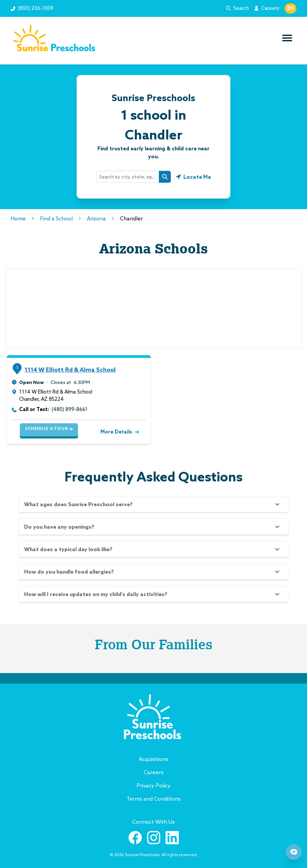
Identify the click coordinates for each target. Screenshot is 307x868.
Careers (270, 8)
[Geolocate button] (193, 177)
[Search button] (165, 177)
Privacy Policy (153, 785)
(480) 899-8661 (70, 409)
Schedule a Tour (49, 429)
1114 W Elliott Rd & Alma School (70, 370)
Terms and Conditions (154, 799)
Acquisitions (154, 759)
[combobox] (128, 177)
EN (290, 8)
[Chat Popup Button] (294, 852)
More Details (119, 432)
